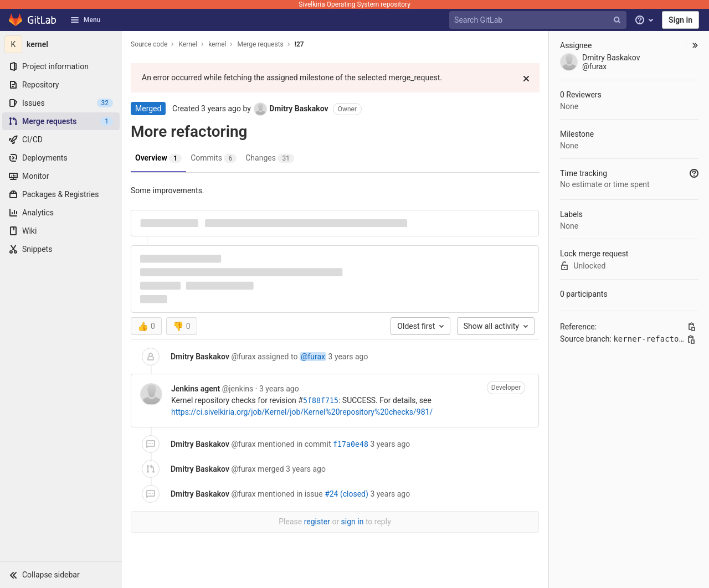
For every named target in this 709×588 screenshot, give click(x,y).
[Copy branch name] (691, 339)
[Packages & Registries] (61, 194)
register (317, 522)
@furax (313, 357)
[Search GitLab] (539, 20)
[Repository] (61, 85)
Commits (214, 158)
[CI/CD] (61, 140)
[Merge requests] (61, 121)
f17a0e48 (351, 444)
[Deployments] (61, 158)
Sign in (680, 20)
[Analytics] (61, 213)
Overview (158, 158)
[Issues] (61, 103)
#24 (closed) (346, 494)
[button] (61, 575)
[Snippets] (61, 249)
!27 (299, 44)
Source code (149, 44)
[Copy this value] (692, 327)
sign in (353, 522)
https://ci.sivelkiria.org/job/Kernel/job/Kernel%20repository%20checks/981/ (302, 412)
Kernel (188, 44)
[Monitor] (61, 176)
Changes (270, 158)
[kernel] (61, 44)
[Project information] (61, 66)
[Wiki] (61, 231)
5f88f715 (321, 401)
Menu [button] (85, 20)
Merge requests (260, 44)
